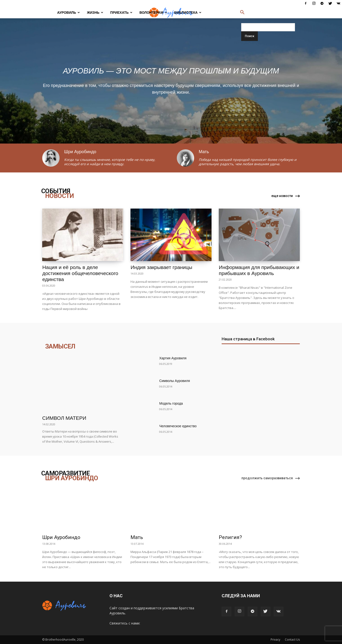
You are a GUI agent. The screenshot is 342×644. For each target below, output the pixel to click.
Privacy (275, 640)
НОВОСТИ (60, 196)
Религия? (230, 537)
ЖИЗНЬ (95, 13)
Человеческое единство (178, 426)
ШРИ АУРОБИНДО (72, 478)
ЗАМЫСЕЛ (60, 346)
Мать (137, 537)
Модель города (171, 403)
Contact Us (292, 640)
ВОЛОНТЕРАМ (153, 13)
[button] (242, 13)
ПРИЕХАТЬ (121, 13)
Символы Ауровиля (174, 381)
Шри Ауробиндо (61, 537)
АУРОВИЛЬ (68, 13)
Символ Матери (64, 418)
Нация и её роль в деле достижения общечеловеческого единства (80, 273)
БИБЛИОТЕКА (188, 13)
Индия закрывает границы (161, 267)
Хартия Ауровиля (173, 358)
